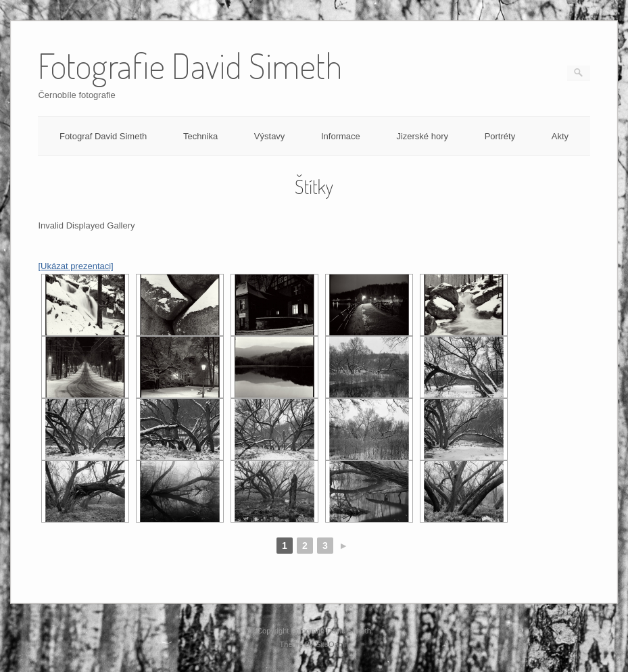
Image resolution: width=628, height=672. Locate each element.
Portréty (500, 136)
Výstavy (270, 136)
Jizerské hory (422, 136)
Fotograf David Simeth (103, 136)
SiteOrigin (332, 644)
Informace (341, 136)
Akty (560, 136)
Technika (200, 136)
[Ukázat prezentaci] (75, 266)
